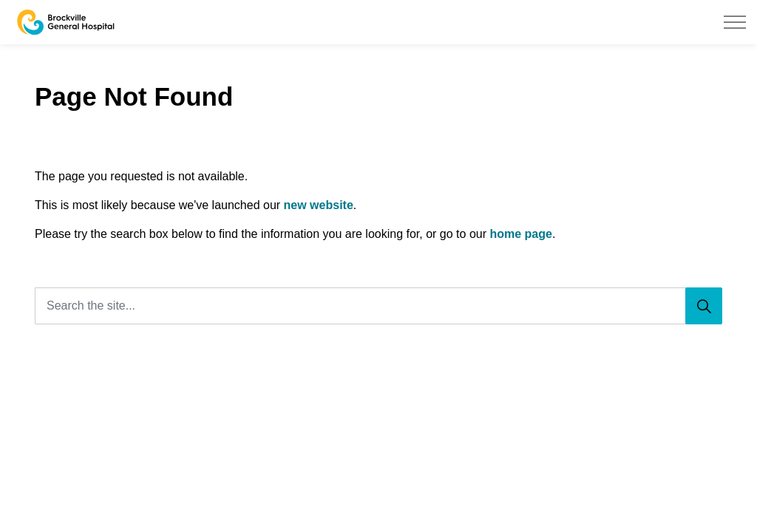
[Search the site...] (378, 306)
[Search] (704, 306)
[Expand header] (735, 22)
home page (520, 234)
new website (319, 205)
